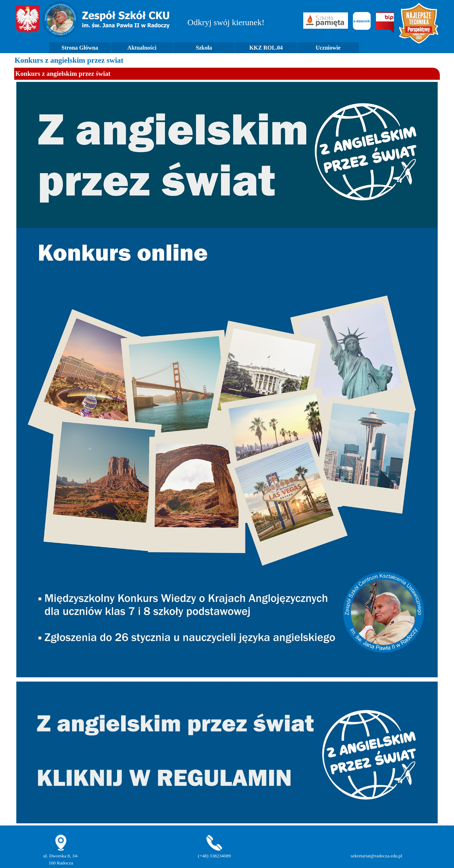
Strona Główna (80, 48)
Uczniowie (328, 48)
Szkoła (204, 48)
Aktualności (142, 48)
